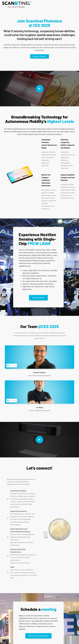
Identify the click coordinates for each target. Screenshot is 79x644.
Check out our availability (38, 636)
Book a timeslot (39, 56)
